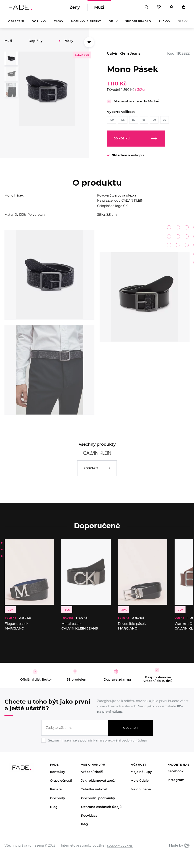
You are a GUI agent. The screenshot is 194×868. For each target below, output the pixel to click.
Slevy (183, 25)
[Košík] (184, 9)
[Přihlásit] (171, 9)
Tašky (59, 25)
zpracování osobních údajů (125, 743)
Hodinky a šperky (86, 25)
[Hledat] (146, 9)
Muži (99, 9)
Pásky (68, 44)
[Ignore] (97, 746)
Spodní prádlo (138, 25)
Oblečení (16, 25)
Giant (187, 849)
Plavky (165, 25)
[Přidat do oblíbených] (89, 45)
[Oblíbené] (159, 9)
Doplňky (39, 25)
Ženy (75, 9)
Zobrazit (91, 471)
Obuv (113, 25)
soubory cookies (120, 849)
